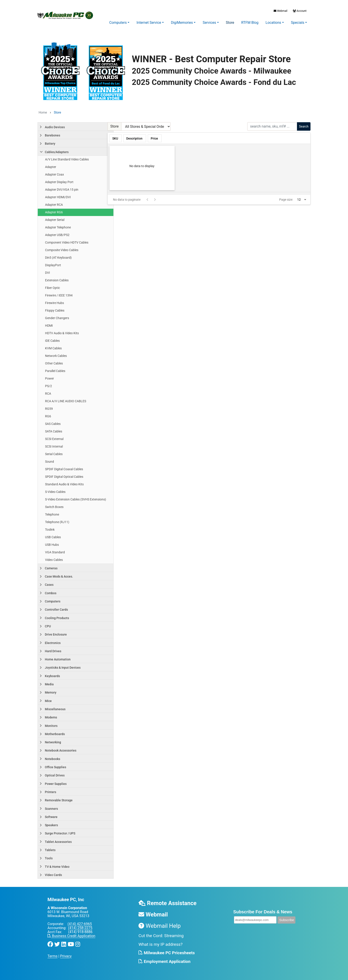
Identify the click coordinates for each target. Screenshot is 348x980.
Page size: (286, 200)
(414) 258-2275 (80, 928)
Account (299, 11)
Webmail (280, 11)
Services (209, 23)
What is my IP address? (161, 944)
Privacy (66, 956)
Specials (298, 23)
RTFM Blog (250, 23)
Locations (273, 23)
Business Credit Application (71, 936)
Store (230, 23)
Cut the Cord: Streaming (161, 936)
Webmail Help (160, 926)
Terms (52, 956)
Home (43, 112)
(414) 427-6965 (80, 924)
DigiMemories (182, 23)
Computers (118, 23)
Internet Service (149, 23)
